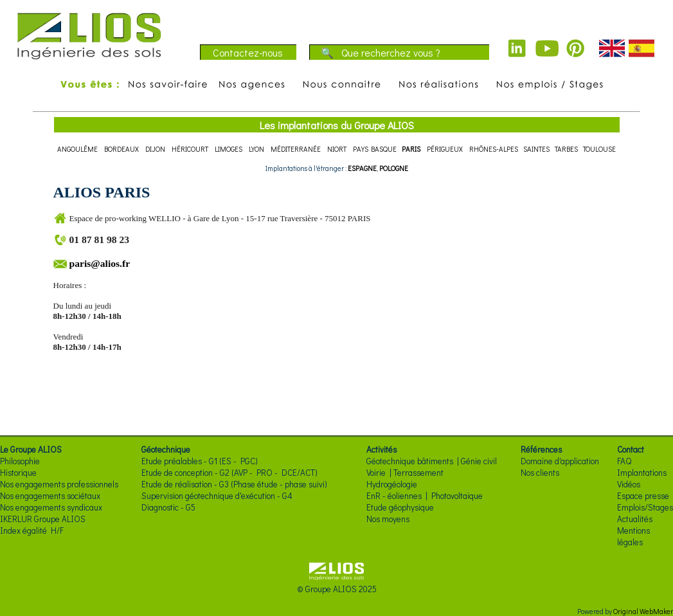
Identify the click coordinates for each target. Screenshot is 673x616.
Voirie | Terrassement (405, 473)
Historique (18, 473)
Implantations (642, 473)
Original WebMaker (643, 611)
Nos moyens (388, 519)
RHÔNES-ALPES (494, 149)
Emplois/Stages (645, 507)
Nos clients (540, 473)
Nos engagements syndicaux (51, 507)
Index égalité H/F (32, 530)
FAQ (624, 461)
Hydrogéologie (392, 484)
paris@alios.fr (100, 263)
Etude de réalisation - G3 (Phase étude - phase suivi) (234, 484)
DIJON (155, 149)
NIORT (337, 149)
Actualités (635, 519)
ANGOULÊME (77, 149)
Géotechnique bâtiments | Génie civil (432, 461)
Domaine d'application (560, 461)
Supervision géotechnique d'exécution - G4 (217, 496)
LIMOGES (229, 149)
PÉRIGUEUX (445, 149)
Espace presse (643, 496)
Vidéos (629, 484)
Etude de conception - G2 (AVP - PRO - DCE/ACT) (229, 473)
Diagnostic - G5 (168, 507)
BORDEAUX (121, 149)
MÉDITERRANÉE (296, 149)
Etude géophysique (400, 507)
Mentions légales (633, 536)
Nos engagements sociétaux (50, 496)
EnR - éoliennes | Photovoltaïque (425, 496)
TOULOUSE (599, 149)
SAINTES (536, 149)
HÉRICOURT (190, 149)
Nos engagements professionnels (59, 484)
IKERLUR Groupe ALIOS (43, 519)
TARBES (566, 149)
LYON (256, 149)
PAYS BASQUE (375, 149)
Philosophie (20, 461)
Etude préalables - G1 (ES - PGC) (200, 461)
